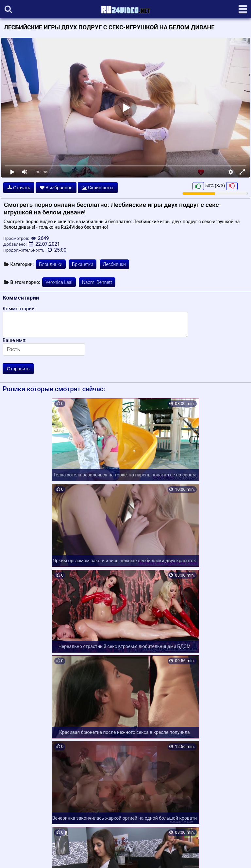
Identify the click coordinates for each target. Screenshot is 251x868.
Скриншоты (98, 188)
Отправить (18, 369)
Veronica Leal (59, 282)
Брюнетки (83, 264)
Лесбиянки (114, 264)
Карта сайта (15, 855)
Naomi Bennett (97, 282)
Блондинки (51, 264)
